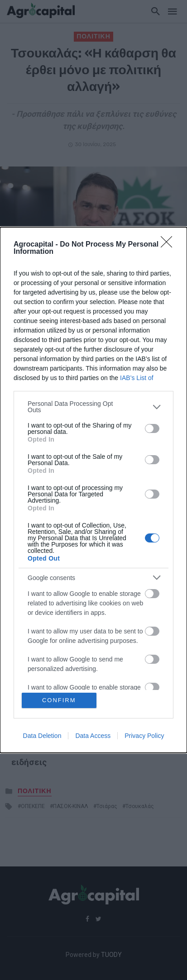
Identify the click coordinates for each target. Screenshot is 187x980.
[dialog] (93, 490)
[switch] (152, 428)
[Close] (169, 245)
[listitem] (93, 407)
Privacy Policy (144, 736)
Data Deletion (42, 736)
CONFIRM (59, 700)
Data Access (93, 736)
